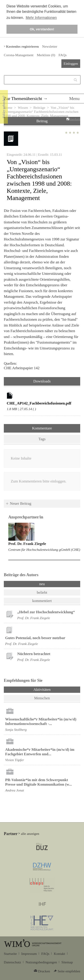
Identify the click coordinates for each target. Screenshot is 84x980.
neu (42, 584)
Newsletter (50, 46)
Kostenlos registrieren (22, 46)
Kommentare (42, 428)
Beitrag (42, 121)
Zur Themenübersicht (23, 98)
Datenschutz (12, 962)
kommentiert (42, 601)
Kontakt (59, 954)
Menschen (42, 698)
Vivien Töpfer (15, 760)
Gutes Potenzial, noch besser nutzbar (35, 638)
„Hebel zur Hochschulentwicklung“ (46, 612)
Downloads (42, 381)
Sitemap (67, 962)
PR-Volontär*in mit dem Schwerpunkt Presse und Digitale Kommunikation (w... (39, 782)
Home (8, 108)
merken (75, 119)
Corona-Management (19, 55)
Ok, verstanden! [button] (42, 29)
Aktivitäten (54, 689)
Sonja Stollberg (16, 730)
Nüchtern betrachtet (34, 654)
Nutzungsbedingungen (41, 962)
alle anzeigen (30, 834)
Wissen (23, 108)
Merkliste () (46, 55)
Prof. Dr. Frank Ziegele (27, 544)
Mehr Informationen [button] (41, 18)
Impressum (29, 954)
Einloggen (71, 63)
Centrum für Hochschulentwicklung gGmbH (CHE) (44, 550)
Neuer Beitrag (21, 503)
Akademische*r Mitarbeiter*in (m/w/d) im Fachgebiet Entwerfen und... (40, 752)
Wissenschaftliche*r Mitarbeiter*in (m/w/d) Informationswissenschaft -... (41, 721)
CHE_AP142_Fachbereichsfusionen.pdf (39, 403)
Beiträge (39, 108)
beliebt (42, 592)
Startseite (10, 954)
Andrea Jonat (15, 790)
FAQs (62, 55)
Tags (42, 439)
